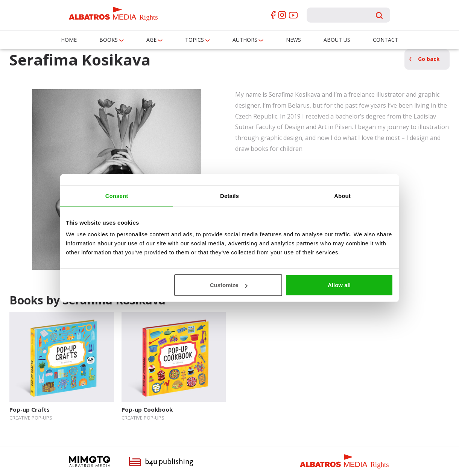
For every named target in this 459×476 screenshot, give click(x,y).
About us (337, 40)
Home (69, 40)
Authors (245, 40)
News (293, 40)
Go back (429, 59)
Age (151, 40)
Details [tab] (229, 195)
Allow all (339, 285)
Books (109, 40)
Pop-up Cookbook (147, 409)
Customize (229, 285)
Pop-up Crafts (30, 409)
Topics (195, 40)
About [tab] (342, 195)
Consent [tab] (117, 195)
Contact (385, 40)
